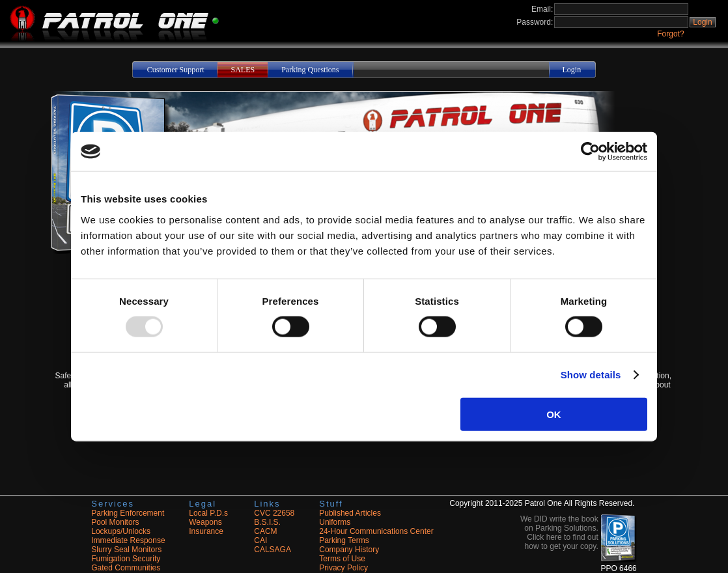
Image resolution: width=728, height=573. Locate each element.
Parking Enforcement (128, 513)
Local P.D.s (208, 513)
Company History (349, 550)
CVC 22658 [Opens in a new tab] (274, 513)
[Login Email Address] (621, 9)
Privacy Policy (343, 568)
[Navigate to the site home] (109, 39)
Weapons (205, 522)
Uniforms (335, 522)
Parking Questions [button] (310, 70)
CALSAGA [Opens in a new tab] (273, 550)
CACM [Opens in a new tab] (265, 531)
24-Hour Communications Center (376, 531)
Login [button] (702, 22)
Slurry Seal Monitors (126, 550)
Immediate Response (128, 540)
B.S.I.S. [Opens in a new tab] (267, 522)
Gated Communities (126, 568)
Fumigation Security (126, 559)
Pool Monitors (115, 522)
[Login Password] (621, 22)
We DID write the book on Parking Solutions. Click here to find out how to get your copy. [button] (559, 533)
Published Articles (350, 513)
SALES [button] (243, 70)
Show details (591, 375)
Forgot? (670, 34)
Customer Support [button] (176, 70)
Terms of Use (342, 559)
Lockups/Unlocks (121, 531)
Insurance (206, 531)
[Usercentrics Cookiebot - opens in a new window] (590, 152)
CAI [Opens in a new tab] (260, 540)
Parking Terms (344, 540)
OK (554, 414)
